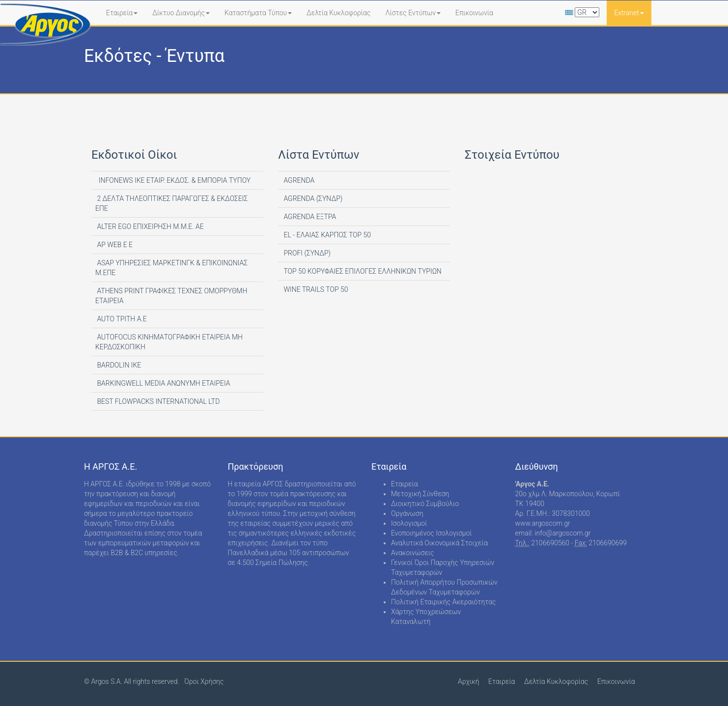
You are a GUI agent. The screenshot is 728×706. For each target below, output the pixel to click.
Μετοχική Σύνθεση (420, 494)
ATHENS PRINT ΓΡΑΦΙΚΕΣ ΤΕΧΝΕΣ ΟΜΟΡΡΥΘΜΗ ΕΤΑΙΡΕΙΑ (171, 296)
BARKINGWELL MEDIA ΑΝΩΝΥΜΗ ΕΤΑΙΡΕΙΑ (163, 383)
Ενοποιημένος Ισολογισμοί (432, 533)
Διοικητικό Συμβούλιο (425, 504)
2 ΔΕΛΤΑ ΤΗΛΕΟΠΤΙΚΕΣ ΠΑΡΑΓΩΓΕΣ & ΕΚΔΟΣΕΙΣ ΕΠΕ (171, 203)
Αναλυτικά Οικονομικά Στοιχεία (439, 543)
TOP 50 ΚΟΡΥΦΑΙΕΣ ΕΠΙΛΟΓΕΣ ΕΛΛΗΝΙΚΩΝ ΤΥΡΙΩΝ (362, 271)
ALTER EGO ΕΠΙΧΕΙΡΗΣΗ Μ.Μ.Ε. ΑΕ (150, 226)
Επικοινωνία (474, 13)
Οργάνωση (407, 513)
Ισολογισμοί (409, 523)
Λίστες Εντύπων (413, 13)
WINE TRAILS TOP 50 (315, 289)
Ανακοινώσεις (413, 553)
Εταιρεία (122, 13)
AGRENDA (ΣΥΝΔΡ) (312, 198)
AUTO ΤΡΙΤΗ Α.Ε (121, 319)
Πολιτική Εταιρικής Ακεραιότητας (444, 602)
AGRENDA (298, 180)
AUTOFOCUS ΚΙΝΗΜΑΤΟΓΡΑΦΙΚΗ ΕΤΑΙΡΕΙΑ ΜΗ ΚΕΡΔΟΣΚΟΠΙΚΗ (169, 342)
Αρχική (469, 681)
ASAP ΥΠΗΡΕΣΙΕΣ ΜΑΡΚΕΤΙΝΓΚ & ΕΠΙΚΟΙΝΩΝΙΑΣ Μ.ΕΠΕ (171, 268)
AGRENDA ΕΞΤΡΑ (309, 217)
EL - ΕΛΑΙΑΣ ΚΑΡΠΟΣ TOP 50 (326, 235)
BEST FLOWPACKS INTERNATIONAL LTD (157, 401)
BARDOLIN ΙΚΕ (118, 365)
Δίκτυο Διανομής (181, 13)
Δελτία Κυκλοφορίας (338, 13)
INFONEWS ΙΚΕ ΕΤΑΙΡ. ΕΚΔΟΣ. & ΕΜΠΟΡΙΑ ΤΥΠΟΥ (173, 180)
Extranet (629, 13)
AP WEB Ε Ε (114, 245)
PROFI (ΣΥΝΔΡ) (306, 253)
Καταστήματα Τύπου (258, 13)
